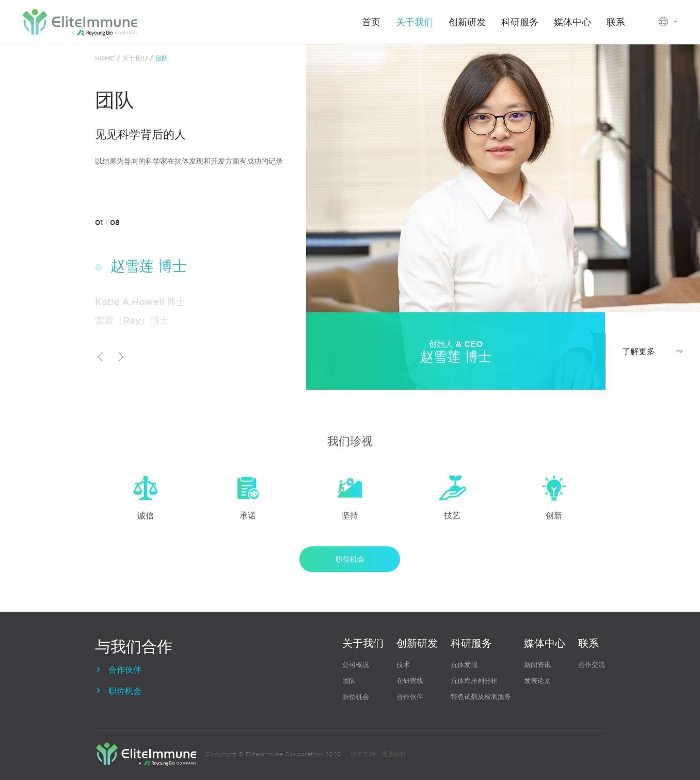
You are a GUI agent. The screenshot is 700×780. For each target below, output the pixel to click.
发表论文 (537, 681)
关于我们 (415, 22)
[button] (100, 358)
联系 (616, 22)
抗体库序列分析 (474, 681)
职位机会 (350, 566)
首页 (371, 22)
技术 (403, 665)
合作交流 (592, 665)
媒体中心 (572, 22)
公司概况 (356, 665)
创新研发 (467, 22)
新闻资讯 (537, 665)
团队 (162, 59)
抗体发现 (464, 665)
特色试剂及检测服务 (481, 697)
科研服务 (520, 22)
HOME (105, 59)
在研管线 (410, 681)
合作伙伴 (118, 670)
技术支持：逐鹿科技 (378, 754)
